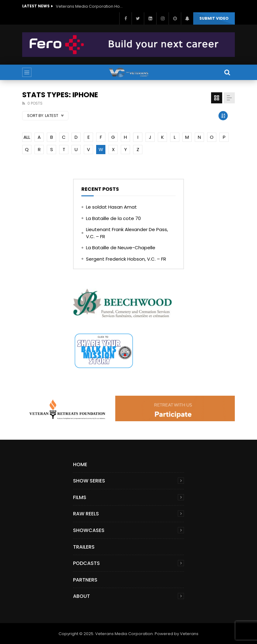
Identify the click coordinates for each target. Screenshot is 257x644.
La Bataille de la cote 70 (113, 218)
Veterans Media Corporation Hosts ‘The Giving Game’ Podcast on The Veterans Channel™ (90, 6)
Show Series (89, 481)
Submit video (214, 18)
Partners (85, 580)
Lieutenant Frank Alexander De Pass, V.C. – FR (127, 233)
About (82, 596)
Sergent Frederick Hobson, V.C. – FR (126, 259)
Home (80, 464)
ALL (27, 137)
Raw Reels (86, 514)
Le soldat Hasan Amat (111, 207)
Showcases (89, 530)
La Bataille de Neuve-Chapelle (121, 248)
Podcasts (86, 563)
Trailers (84, 547)
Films (80, 497)
